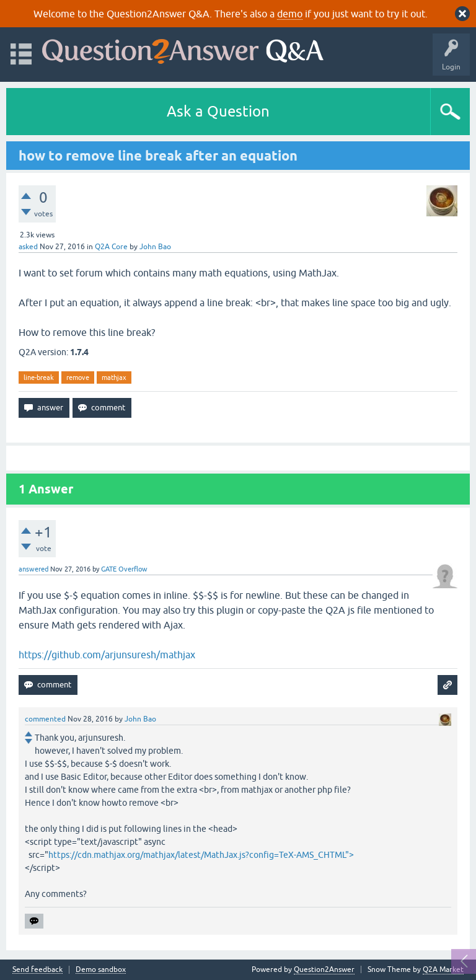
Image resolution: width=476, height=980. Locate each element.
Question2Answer (324, 969)
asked (28, 247)
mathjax (114, 377)
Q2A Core (111, 247)
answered (33, 569)
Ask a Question (218, 111)
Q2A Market (443, 969)
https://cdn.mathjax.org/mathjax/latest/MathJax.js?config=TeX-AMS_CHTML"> (201, 855)
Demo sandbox (101, 970)
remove (78, 377)
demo (290, 14)
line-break (39, 377)
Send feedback (37, 970)
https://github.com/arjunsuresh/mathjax (107, 655)
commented (45, 719)
